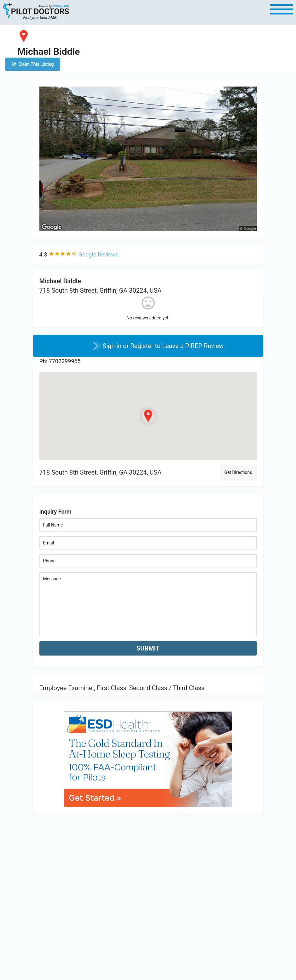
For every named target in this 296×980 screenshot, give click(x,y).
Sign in (113, 346)
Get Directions (238, 472)
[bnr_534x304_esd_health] (148, 759)
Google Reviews (98, 254)
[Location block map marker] (148, 416)
